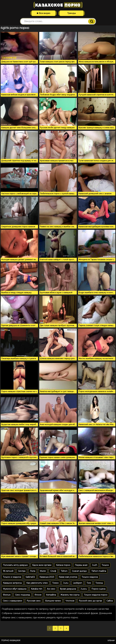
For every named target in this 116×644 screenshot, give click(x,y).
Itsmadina (51, 595)
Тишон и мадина (12, 577)
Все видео (43, 13)
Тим (89, 583)
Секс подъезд (23, 595)
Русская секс (34, 601)
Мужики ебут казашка (15, 589)
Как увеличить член (37, 583)
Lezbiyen (78, 583)
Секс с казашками (13, 601)
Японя (38, 595)
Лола (33, 571)
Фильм (7, 595)
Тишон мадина (90, 577)
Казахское (58, 5)
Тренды (72, 13)
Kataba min (37, 589)
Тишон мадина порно (96, 595)
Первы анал (81, 565)
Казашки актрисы (12, 583)
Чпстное (70, 601)
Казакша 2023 (47, 577)
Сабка (110, 601)
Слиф (53, 571)
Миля (43, 571)
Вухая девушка (68, 589)
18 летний (8, 571)
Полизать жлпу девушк (15, 565)
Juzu (66, 583)
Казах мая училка (68, 577)
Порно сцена (98, 589)
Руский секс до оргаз (90, 601)
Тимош (99, 583)
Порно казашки (11, 640)
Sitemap (111, 640)
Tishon (64, 571)
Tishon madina (99, 571)
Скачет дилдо (79, 571)
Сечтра (22, 571)
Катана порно (63, 565)
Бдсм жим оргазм (42, 565)
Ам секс (51, 589)
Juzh (95, 565)
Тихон (55, 583)
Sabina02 (30, 577)
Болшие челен (53, 601)
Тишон (105, 565)
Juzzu (84, 589)
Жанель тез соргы (70, 595)
